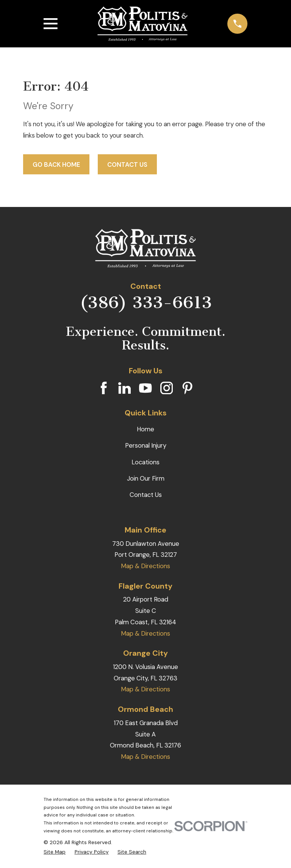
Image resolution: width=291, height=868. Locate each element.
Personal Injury (146, 445)
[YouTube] (145, 388)
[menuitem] (55, 852)
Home (145, 429)
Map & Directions (145, 566)
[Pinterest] (187, 388)
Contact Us (127, 165)
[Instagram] (167, 388)
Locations (145, 462)
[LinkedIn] (124, 388)
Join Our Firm (146, 478)
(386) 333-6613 (146, 302)
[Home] (142, 24)
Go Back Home (56, 165)
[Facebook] (104, 388)
